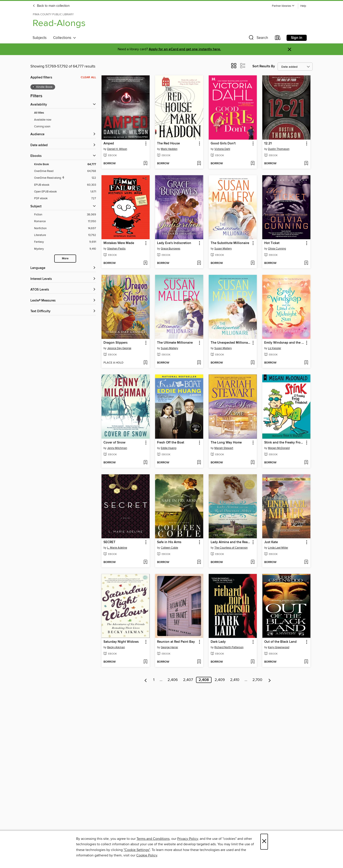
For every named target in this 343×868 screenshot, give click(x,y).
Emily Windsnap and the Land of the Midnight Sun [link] (284, 343)
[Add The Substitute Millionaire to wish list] (253, 263)
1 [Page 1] (154, 680)
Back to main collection (51, 6)
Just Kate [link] (271, 542)
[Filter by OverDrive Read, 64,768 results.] (65, 171)
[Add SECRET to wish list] (145, 562)
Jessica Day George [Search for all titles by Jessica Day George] (119, 348)
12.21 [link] (268, 144)
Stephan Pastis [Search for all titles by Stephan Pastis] (116, 249)
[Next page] (270, 680)
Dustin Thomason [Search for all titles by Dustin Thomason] (279, 149)
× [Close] (264, 842)
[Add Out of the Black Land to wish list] (306, 662)
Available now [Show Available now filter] (43, 120)
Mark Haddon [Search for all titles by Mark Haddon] (169, 149)
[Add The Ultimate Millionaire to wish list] (199, 363)
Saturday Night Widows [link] (121, 642)
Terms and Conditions (153, 839)
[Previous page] (146, 680)
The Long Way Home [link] (226, 443)
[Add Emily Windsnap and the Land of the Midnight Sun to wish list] (306, 363)
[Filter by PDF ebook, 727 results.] (65, 198)
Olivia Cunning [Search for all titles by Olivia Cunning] (277, 249)
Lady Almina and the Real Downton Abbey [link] (231, 542)
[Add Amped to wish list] (145, 164)
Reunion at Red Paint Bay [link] (176, 642)
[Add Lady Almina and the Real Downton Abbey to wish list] (253, 562)
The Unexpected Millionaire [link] (231, 343)
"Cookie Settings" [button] (137, 850)
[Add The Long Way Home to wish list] (253, 463)
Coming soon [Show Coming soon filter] (42, 126)
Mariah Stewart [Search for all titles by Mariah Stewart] (224, 448)
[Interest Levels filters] (63, 279)
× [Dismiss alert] (290, 49)
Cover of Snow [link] (114, 443)
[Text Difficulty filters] (63, 311)
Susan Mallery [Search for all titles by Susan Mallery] (223, 249)
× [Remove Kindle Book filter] (33, 87)
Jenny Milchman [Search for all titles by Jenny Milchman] (117, 448)
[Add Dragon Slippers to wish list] (145, 363)
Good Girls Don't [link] (223, 144)
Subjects (40, 38)
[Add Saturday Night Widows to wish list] (145, 662)
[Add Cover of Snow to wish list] (145, 463)
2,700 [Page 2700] (257, 680)
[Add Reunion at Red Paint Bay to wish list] (199, 662)
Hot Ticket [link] (272, 243)
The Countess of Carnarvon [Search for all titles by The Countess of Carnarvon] (231, 548)
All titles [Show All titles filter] (39, 113)
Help (303, 6)
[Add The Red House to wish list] (199, 164)
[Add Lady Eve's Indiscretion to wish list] (199, 263)
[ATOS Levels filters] (63, 290)
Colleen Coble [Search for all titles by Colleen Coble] (169, 548)
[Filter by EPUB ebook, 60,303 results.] (65, 185)
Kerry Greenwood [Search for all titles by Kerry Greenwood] (279, 647)
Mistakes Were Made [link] (119, 243)
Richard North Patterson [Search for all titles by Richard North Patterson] (229, 647)
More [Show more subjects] (65, 259)
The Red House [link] (168, 144)
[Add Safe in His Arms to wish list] (199, 562)
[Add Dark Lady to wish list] (253, 662)
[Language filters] (63, 268)
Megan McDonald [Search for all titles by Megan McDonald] (279, 448)
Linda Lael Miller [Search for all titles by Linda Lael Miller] (278, 548)
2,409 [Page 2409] (220, 680)
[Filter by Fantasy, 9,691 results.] (65, 242)
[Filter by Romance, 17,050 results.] (65, 221)
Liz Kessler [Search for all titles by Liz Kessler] (275, 348)
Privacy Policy (188, 839)
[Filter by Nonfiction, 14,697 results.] (65, 228)
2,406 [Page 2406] (173, 680)
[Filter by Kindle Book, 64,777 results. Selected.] (65, 164)
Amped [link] (109, 144)
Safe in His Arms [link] (169, 542)
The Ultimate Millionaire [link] (175, 343)
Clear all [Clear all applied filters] (88, 77)
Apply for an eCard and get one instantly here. (185, 49)
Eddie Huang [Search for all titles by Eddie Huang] (169, 448)
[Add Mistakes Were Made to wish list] (145, 263)
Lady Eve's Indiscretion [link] (174, 243)
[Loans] (278, 39)
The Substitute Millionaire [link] (230, 243)
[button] (283, 6)
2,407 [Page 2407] (188, 680)
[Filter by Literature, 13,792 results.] (65, 235)
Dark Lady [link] (218, 642)
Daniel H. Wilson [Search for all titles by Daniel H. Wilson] (117, 149)
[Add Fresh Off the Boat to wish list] (199, 463)
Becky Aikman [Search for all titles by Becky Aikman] (116, 647)
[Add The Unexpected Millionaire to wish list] (253, 363)
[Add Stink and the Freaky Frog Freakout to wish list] (306, 463)
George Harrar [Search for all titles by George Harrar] (169, 647)
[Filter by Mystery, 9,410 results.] (65, 249)
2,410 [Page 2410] (235, 680)
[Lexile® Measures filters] (63, 301)
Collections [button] (65, 38)
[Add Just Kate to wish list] (306, 562)
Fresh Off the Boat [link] (171, 443)
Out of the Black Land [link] (280, 642)
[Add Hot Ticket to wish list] (306, 263)
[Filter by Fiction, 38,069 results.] (65, 215)
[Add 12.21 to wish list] (306, 164)
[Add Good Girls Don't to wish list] (253, 164)
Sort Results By (264, 66)
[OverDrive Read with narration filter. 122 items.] (65, 178)
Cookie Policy (147, 855)
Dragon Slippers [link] (115, 343)
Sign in (297, 38)
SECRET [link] (109, 542)
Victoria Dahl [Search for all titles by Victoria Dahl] (222, 149)
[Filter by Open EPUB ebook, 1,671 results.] (65, 192)
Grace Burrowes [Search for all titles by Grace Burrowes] (171, 249)
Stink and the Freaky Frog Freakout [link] (284, 443)
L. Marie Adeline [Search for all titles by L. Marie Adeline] (117, 548)
